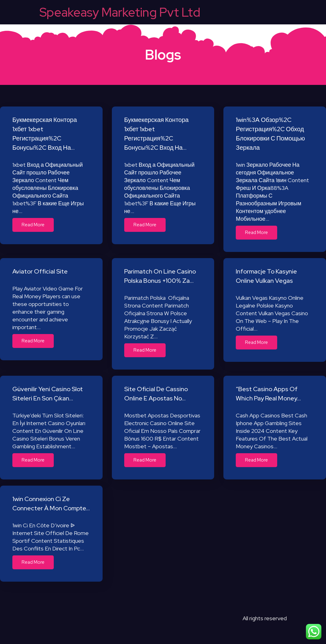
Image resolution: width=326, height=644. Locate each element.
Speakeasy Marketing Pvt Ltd (120, 12)
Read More (33, 225)
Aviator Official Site (40, 271)
